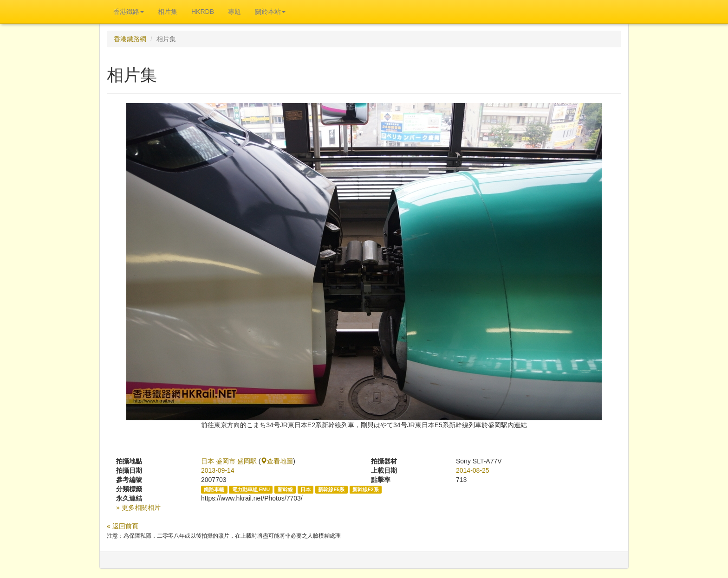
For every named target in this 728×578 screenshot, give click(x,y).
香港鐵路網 (130, 39)
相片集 (168, 12)
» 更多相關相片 (138, 507)
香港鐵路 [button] (129, 12)
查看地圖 (277, 461)
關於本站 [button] (270, 12)
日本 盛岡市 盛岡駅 (229, 461)
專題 (234, 12)
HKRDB (203, 12)
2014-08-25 (473, 470)
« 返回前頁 (123, 526)
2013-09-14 (218, 470)
